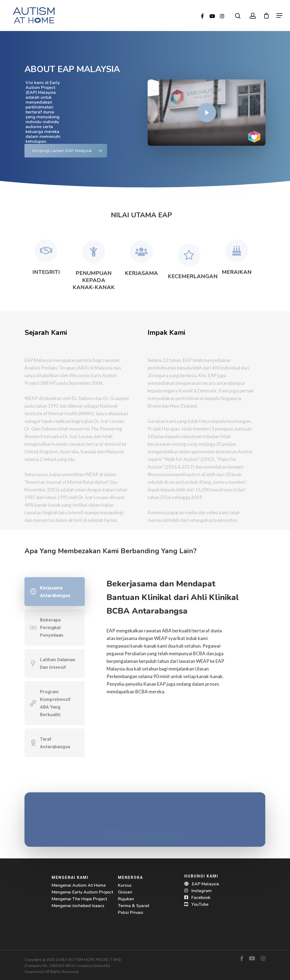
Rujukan (126, 899)
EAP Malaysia (205, 884)
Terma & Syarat (134, 906)
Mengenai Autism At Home (79, 885)
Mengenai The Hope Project (79, 899)
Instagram (202, 891)
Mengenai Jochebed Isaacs (78, 906)
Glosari (125, 892)
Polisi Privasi (131, 913)
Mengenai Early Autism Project (82, 892)
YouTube (200, 904)
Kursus (125, 885)
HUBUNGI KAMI (201, 876)
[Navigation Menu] (279, 16)
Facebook (201, 898)
